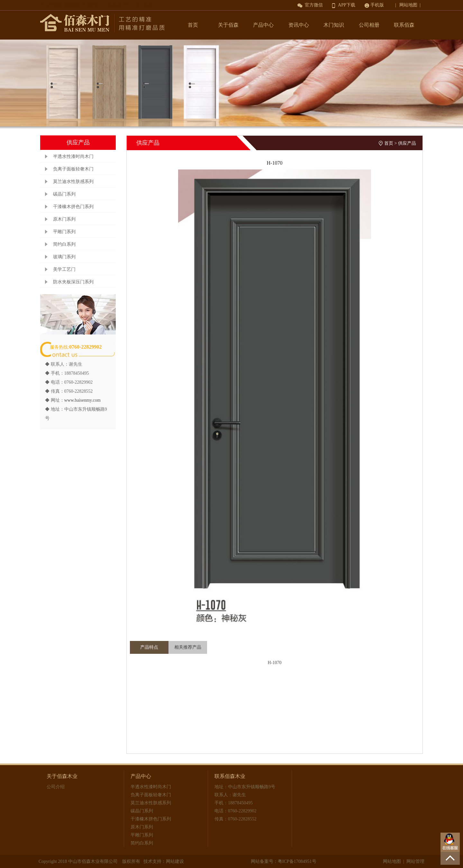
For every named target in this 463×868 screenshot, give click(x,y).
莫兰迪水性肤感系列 (73, 182)
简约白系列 (64, 244)
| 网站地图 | (409, 5)
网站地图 (392, 861)
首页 (193, 25)
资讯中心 (299, 25)
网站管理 (415, 861)
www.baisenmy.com (82, 400)
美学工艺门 (64, 269)
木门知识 (334, 25)
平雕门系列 (64, 232)
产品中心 (263, 25)
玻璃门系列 (64, 257)
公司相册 (369, 25)
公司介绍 (56, 787)
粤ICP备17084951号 (297, 861)
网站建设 (175, 861)
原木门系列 (64, 219)
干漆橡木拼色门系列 (73, 207)
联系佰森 (404, 25)
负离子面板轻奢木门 (73, 169)
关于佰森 (228, 25)
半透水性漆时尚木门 (73, 156)
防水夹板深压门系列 (73, 282)
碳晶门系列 (64, 194)
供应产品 (407, 143)
